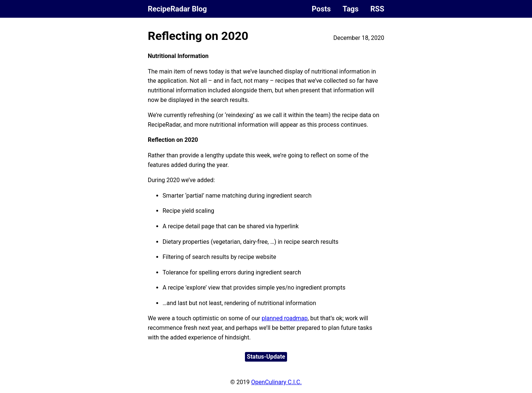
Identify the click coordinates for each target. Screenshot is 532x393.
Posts (321, 9)
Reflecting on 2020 (198, 36)
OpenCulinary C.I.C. (277, 382)
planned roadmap (285, 318)
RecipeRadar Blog (177, 9)
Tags (350, 9)
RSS (377, 9)
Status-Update (266, 357)
